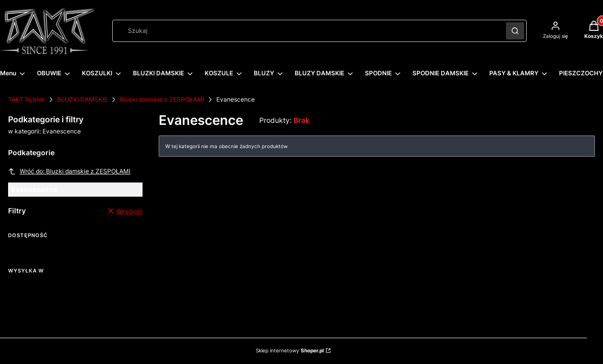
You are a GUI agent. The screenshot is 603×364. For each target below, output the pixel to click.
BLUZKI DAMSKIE (82, 99)
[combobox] (306, 31)
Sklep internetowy (290, 350)
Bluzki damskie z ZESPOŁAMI (162, 99)
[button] (515, 31)
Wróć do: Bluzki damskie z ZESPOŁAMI (69, 171)
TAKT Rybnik (27, 99)
